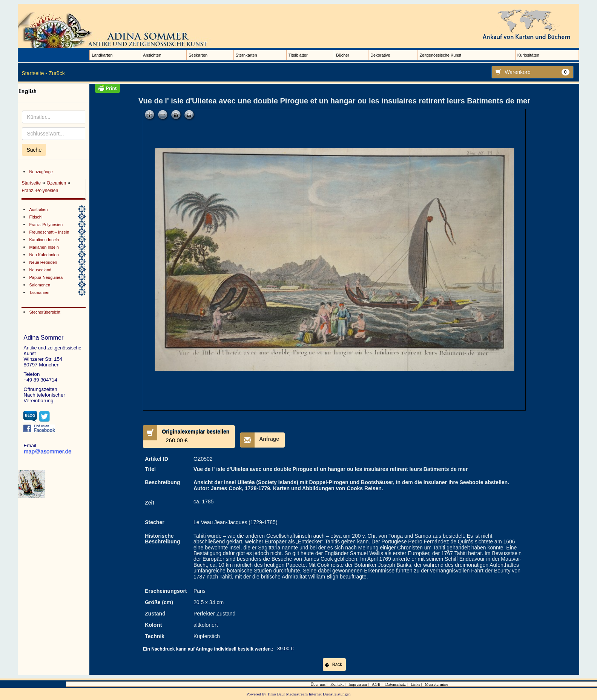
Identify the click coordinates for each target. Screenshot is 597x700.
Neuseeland (40, 270)
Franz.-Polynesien (40, 191)
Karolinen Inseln (44, 240)
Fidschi (36, 217)
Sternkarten (246, 55)
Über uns (318, 684)
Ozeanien (57, 183)
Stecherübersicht (45, 312)
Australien (38, 209)
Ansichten (152, 55)
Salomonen (40, 285)
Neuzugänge (41, 172)
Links (415, 684)
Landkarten (102, 55)
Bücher (343, 55)
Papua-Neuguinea (46, 277)
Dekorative (380, 55)
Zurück (57, 73)
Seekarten (198, 55)
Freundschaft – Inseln (49, 232)
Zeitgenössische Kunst (440, 55)
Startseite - (34, 73)
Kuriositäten (528, 55)
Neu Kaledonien (44, 255)
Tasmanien (39, 292)
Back (337, 665)
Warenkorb (531, 72)
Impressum (358, 684)
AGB (376, 684)
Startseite (31, 183)
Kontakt (337, 684)
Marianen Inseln (44, 247)
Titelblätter (298, 55)
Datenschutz (396, 684)
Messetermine (436, 684)
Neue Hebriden (43, 262)
